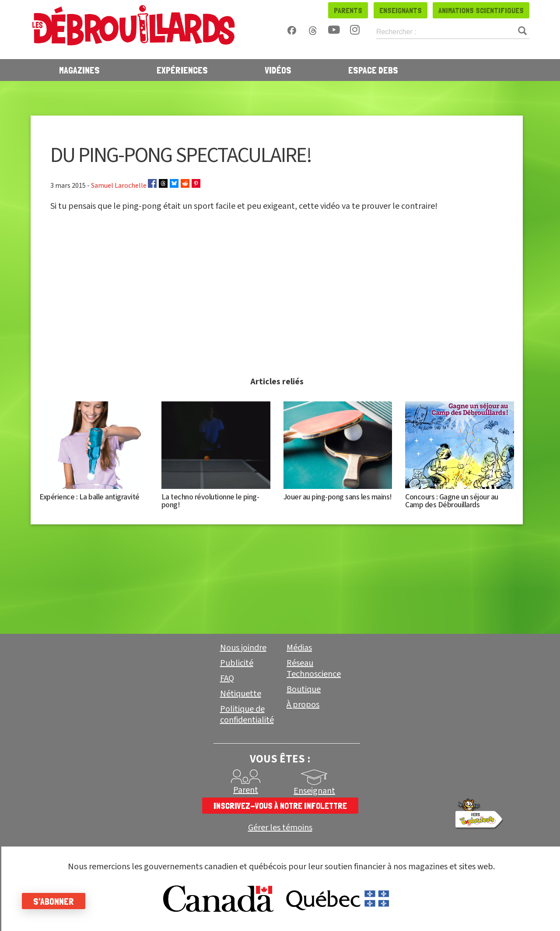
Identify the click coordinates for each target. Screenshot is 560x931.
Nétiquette (241, 694)
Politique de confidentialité (247, 715)
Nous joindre (243, 648)
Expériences (182, 70)
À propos (303, 705)
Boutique (304, 689)
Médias (299, 648)
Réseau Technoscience (314, 669)
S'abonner (54, 901)
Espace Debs (373, 70)
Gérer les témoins (280, 828)
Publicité (237, 663)
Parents (348, 10)
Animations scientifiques (481, 10)
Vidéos (278, 70)
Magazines (79, 70)
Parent (246, 790)
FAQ (227, 678)
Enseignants (401, 10)
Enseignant (314, 791)
